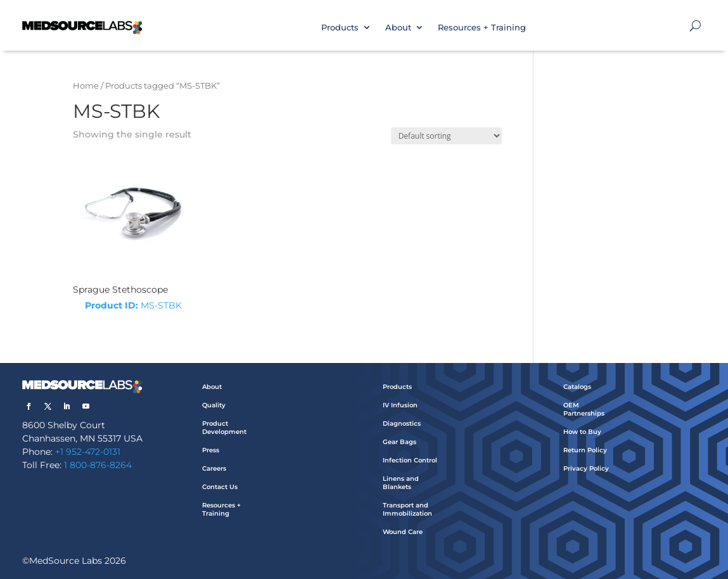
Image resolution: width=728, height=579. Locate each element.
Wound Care (403, 532)
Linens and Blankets (401, 483)
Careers (214, 468)
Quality (214, 405)
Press (211, 450)
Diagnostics (402, 423)
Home (86, 86)
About (398, 27)
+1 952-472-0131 (88, 452)
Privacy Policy (586, 468)
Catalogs (577, 387)
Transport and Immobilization (407, 509)
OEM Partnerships (584, 409)
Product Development (224, 428)
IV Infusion (400, 405)
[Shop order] (446, 136)
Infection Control (410, 460)
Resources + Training (482, 27)
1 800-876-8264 (98, 465)
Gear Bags (399, 442)
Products (340, 27)
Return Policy (585, 450)
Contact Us (220, 487)
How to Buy (582, 432)
